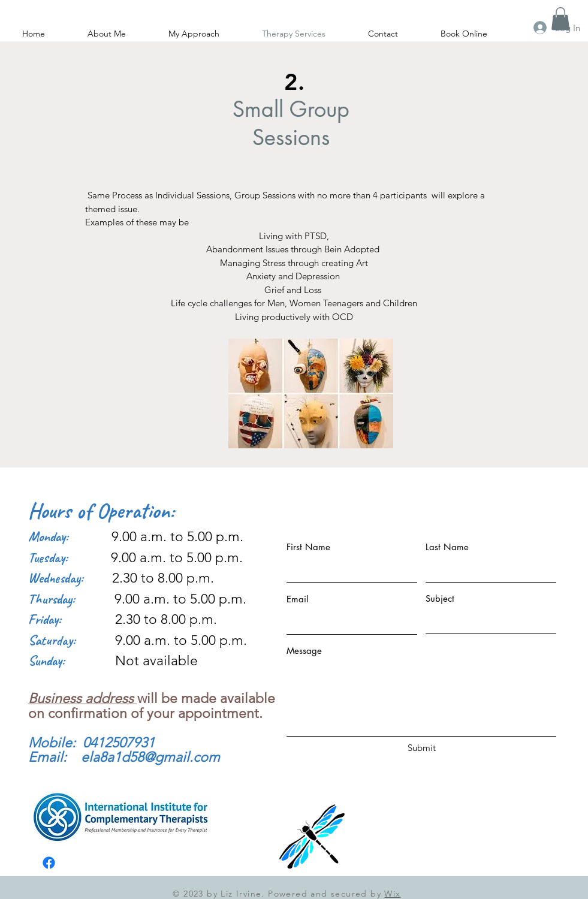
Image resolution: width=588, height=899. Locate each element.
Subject (440, 598)
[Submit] (422, 748)
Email (297, 599)
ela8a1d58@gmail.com (150, 757)
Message (304, 651)
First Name (308, 547)
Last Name (447, 547)
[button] (560, 19)
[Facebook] (49, 863)
